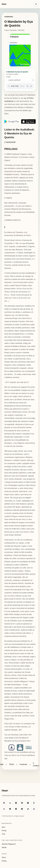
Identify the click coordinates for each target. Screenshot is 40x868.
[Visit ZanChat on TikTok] (28, 809)
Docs (3, 827)
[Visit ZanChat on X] (4, 809)
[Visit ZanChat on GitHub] (4, 803)
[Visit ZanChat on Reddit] (16, 809)
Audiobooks (9, 17)
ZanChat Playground (9, 844)
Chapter (20, 79)
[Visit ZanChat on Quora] (34, 809)
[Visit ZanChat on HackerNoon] (34, 803)
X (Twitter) (36, 764)
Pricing (4, 831)
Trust (3, 834)
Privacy (4, 861)
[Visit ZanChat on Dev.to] (22, 803)
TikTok (12, 764)
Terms (4, 857)
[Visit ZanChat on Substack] (16, 803)
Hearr (4, 4)
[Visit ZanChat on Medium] (28, 803)
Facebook (23, 764)
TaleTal (4, 847)
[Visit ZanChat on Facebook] (22, 809)
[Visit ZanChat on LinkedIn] (10, 809)
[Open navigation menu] (36, 4)
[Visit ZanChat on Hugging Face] (10, 803)
